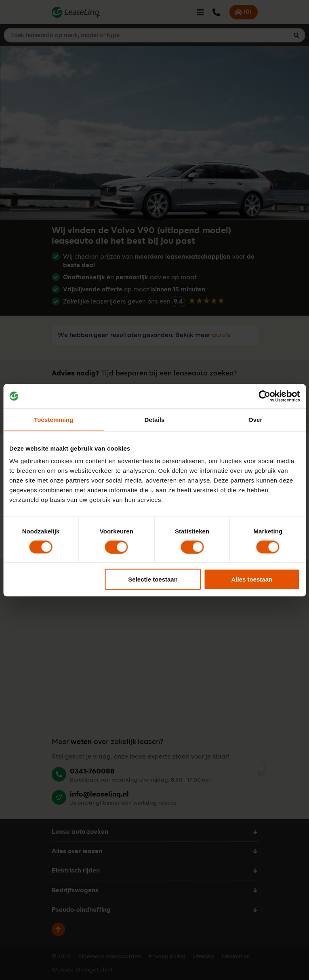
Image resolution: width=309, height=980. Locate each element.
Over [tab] (255, 419)
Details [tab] (155, 419)
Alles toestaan (252, 579)
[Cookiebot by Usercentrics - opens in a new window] (264, 396)
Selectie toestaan (153, 579)
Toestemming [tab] (54, 419)
